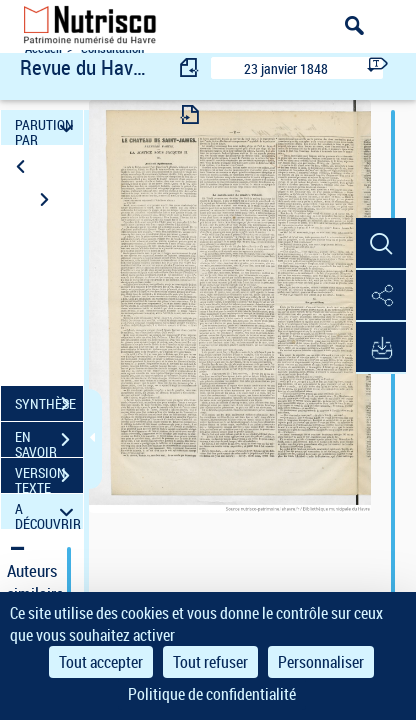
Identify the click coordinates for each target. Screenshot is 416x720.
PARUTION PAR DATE (47, 127)
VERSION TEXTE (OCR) (49, 478)
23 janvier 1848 (286, 68)
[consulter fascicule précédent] (190, 67)
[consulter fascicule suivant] (190, 114)
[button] (381, 244)
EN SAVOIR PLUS (49, 442)
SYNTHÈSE (49, 404)
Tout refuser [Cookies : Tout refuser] (210, 662)
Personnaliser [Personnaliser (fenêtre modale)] (321, 662)
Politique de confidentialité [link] (212, 694)
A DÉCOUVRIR (48, 511)
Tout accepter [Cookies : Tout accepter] (101, 662)
